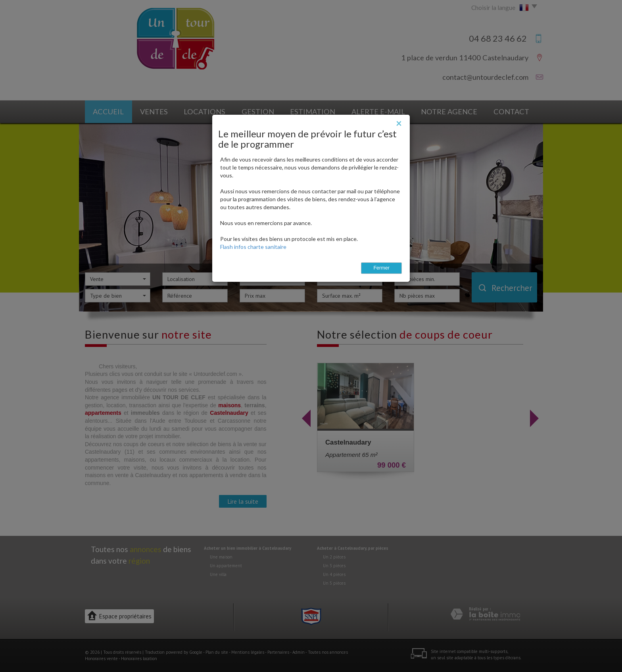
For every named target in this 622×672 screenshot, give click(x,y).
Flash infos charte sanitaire (253, 247)
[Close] (399, 123)
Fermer (381, 268)
